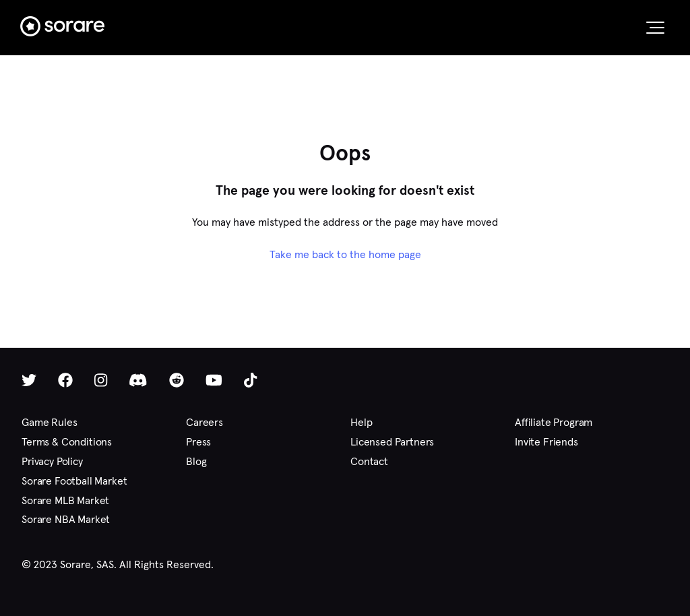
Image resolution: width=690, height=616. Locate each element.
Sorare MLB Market (65, 500)
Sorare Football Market (74, 481)
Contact (369, 461)
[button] (655, 28)
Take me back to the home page (345, 254)
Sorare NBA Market (66, 519)
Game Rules (49, 422)
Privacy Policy (52, 461)
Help (361, 422)
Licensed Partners (392, 442)
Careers (205, 422)
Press (198, 442)
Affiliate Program (554, 422)
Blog (196, 461)
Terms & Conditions (67, 442)
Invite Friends (546, 442)
